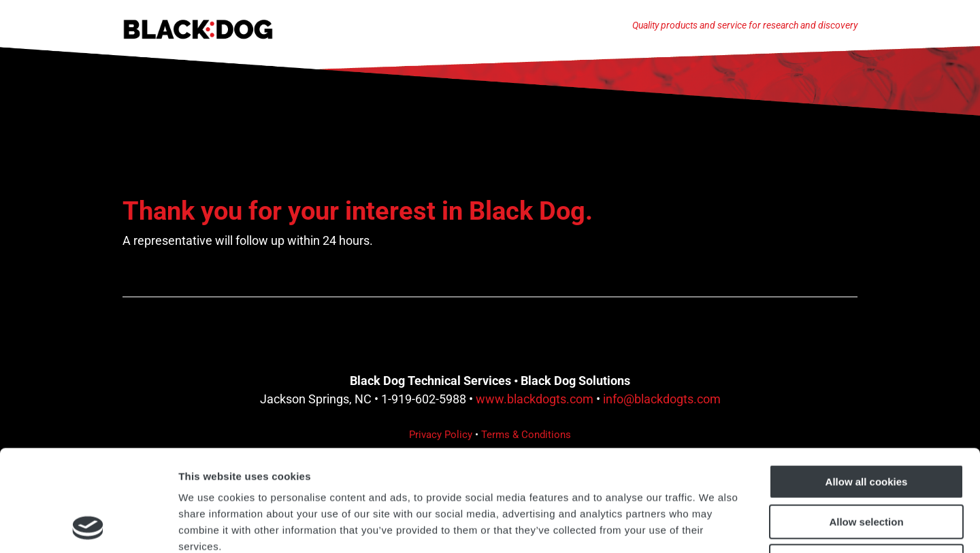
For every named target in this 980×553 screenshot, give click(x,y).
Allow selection (866, 427)
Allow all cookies (867, 387)
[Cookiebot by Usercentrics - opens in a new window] (88, 526)
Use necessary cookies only (866, 466)
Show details (714, 526)
